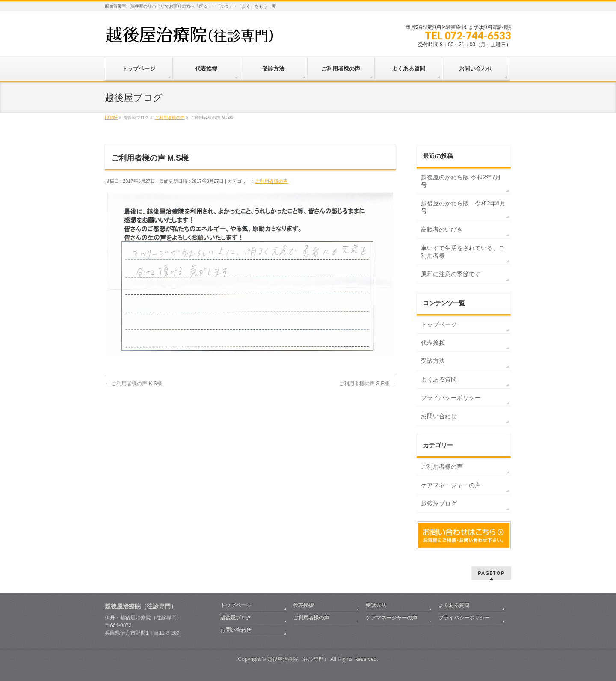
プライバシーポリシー (451, 398)
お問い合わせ (439, 416)
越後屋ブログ (439, 503)
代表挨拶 (433, 343)
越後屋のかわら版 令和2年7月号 (461, 181)
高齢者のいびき (442, 229)
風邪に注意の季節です (451, 274)
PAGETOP (491, 573)
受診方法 (433, 361)
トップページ (439, 324)
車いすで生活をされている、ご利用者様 (463, 252)
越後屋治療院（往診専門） (298, 659)
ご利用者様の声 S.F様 (367, 384)
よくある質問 (439, 379)
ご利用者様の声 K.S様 (133, 384)
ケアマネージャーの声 (451, 485)
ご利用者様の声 (271, 181)
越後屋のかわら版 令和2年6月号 (463, 207)
